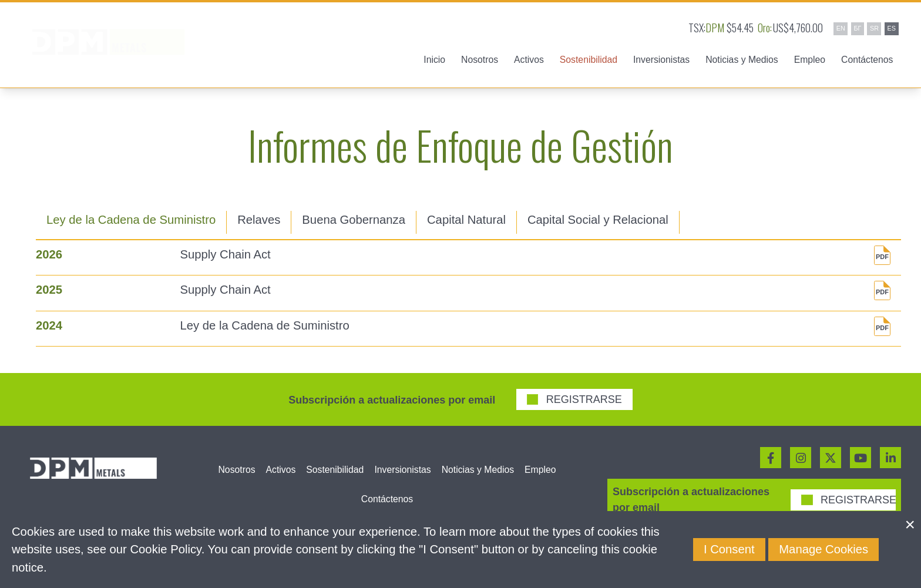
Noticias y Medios (478, 470)
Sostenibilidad (335, 470)
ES (892, 28)
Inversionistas (402, 470)
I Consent (729, 549)
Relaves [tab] (259, 220)
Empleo (810, 60)
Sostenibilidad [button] (589, 60)
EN (841, 28)
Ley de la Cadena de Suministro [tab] (131, 220)
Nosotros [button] (480, 60)
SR (874, 28)
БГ (857, 28)
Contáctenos (867, 60)
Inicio (434, 60)
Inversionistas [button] (661, 60)
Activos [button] (529, 60)
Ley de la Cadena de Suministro (265, 325)
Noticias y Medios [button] (742, 60)
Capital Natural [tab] (466, 220)
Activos (281, 470)
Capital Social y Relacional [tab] (598, 220)
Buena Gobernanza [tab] (354, 220)
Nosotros (237, 470)
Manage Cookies (823, 549)
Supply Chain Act (226, 254)
